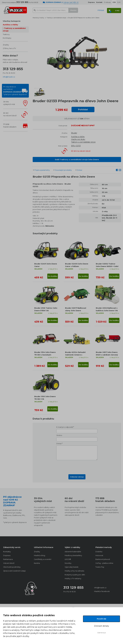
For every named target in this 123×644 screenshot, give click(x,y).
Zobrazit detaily (101, 626)
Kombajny (7, 38)
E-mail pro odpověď (65, 427)
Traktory (6, 34)
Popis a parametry (42, 170)
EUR (119, 2)
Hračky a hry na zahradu (74, 571)
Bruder (74, 133)
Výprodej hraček (72, 567)
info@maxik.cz (9, 77)
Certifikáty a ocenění (43, 559)
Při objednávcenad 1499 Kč (15, 91)
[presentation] (77, 466)
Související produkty (63, 170)
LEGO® (68, 559)
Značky (6, 45)
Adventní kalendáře (73, 552)
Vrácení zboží (9, 563)
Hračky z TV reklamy (73, 578)
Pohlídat (83, 109)
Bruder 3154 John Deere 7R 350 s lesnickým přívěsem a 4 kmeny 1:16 (45, 355)
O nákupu (107, 2)
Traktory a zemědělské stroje (14, 29)
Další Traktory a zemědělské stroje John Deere (77, 159)
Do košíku (53, 276)
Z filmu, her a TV (9, 48)
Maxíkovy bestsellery (73, 555)
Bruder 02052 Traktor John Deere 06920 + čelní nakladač (107, 266)
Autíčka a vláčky (10, 25)
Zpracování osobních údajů (14, 571)
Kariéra (37, 563)
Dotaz (80, 170)
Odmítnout (102, 633)
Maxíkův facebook (102, 591)
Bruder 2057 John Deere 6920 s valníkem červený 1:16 (107, 355)
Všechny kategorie (12, 21)
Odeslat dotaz (77, 477)
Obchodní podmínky (12, 567)
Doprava (7, 555)
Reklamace (8, 559)
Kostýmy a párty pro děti (75, 575)
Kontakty (7, 552)
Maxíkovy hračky (38, 18)
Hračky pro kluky (78, 139)
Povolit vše (102, 619)
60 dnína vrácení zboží (10, 114)
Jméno (59, 435)
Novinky (68, 563)
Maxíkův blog (40, 555)
